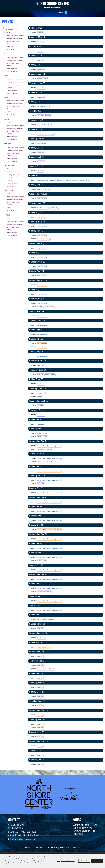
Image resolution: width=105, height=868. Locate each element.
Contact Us (39, 843)
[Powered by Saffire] (100, 851)
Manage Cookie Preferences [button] (66, 861)
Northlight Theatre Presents (15, 34)
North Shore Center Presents (15, 31)
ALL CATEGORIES (11, 25)
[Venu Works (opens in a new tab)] (70, 789)
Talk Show (9, 186)
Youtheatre (9, 161)
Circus (7, 210)
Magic (7, 93)
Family (7, 71)
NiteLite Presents (12, 42)
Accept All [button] (97, 861)
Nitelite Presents (12, 85)
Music (7, 114)
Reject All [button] (84, 861)
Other (9, 118)
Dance (7, 49)
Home (28, 843)
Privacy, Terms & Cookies (69, 843)
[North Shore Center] (53, 5)
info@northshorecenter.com (22, 835)
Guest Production (12, 45)
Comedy (8, 28)
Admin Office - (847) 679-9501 (23, 830)
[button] (64, 13)
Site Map (51, 843)
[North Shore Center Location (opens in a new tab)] (16, 822)
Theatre (8, 139)
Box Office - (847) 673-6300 (22, 827)
